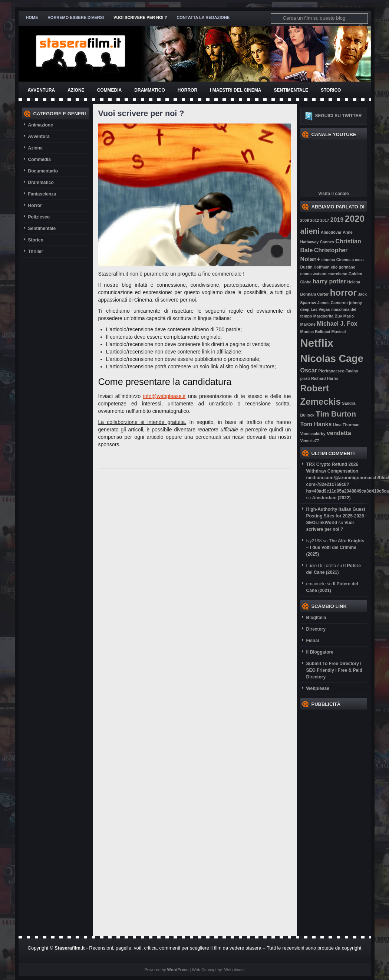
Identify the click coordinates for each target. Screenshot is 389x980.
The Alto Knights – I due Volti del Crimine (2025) (335, 547)
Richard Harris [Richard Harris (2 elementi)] (325, 378)
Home (32, 17)
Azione (76, 90)
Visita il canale (334, 194)
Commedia (110, 90)
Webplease (318, 688)
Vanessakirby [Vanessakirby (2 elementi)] (313, 434)
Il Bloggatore (320, 652)
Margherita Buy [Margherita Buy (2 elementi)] (328, 316)
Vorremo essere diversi (76, 17)
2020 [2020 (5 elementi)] (355, 219)
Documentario (43, 171)
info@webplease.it (164, 396)
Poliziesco (39, 217)
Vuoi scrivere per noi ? (140, 17)
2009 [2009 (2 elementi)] (305, 220)
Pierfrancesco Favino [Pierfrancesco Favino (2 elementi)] (338, 371)
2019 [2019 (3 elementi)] (337, 220)
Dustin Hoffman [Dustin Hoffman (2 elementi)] (315, 267)
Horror (187, 90)
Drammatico (149, 90)
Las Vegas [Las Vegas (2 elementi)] (320, 309)
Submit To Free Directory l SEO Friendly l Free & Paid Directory (334, 670)
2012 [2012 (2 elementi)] (315, 220)
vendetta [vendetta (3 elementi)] (339, 433)
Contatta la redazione (203, 17)
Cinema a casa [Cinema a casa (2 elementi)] (350, 260)
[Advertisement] (330, 821)
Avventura (42, 90)
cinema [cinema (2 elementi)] (328, 260)
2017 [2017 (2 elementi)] (325, 220)
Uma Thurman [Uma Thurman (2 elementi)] (346, 425)
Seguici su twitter (339, 116)
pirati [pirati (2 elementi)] (305, 378)
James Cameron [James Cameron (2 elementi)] (332, 303)
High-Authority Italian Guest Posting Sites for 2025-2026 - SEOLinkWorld (337, 516)
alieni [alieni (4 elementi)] (310, 231)
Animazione (41, 125)
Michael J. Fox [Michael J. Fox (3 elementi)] (337, 324)
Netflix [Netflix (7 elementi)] (317, 343)
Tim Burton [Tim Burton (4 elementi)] (336, 414)
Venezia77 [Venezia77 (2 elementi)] (310, 441)
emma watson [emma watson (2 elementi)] (313, 274)
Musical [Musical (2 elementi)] (338, 332)
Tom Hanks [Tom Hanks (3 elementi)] (316, 424)
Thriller (36, 251)
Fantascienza (42, 194)
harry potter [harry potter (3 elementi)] (329, 281)
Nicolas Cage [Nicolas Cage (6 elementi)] (332, 359)
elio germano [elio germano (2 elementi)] (343, 267)
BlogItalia (316, 618)
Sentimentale (291, 90)
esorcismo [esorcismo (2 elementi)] (337, 274)
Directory (316, 629)
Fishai (313, 641)
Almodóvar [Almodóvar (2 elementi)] (331, 232)
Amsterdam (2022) (332, 498)
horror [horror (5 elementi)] (343, 292)
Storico (331, 90)
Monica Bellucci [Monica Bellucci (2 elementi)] (315, 332)
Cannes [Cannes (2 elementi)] (327, 242)
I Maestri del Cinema (235, 90)
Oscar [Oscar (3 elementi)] (309, 370)
